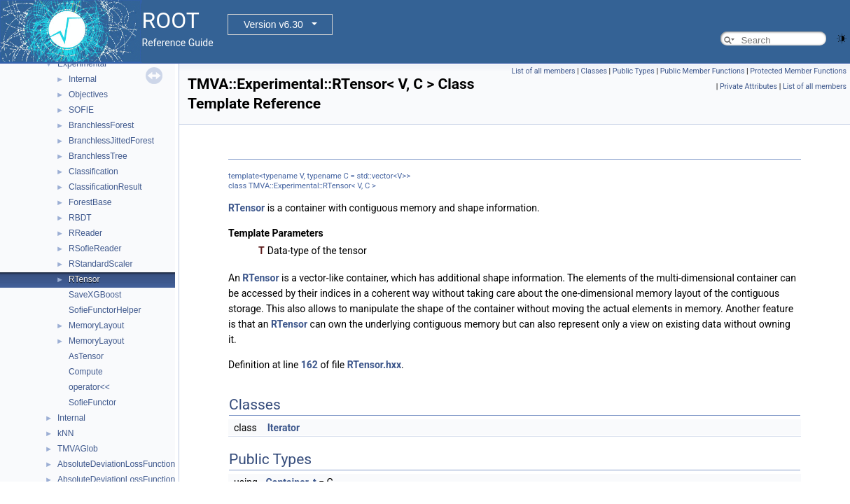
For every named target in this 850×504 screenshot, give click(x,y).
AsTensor (86, 356)
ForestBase (90, 202)
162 (309, 365)
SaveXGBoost (95, 295)
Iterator (284, 428)
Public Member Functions (703, 71)
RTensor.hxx (374, 365)
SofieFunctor (92, 402)
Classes (593, 71)
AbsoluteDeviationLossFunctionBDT (125, 479)
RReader (85, 233)
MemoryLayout (96, 325)
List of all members (543, 71)
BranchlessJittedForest (111, 141)
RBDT (80, 218)
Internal (83, 79)
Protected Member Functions (798, 71)
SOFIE (81, 110)
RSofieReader (95, 248)
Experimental (82, 64)
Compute (86, 372)
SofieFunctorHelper (105, 310)
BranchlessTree (98, 156)
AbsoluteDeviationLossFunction (116, 464)
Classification (93, 171)
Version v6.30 (273, 24)
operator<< (89, 387)
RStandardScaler (100, 264)
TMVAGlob (78, 449)
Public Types (634, 71)
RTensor (84, 279)
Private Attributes (748, 86)
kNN (65, 433)
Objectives (88, 94)
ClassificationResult (105, 187)
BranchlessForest (101, 125)
